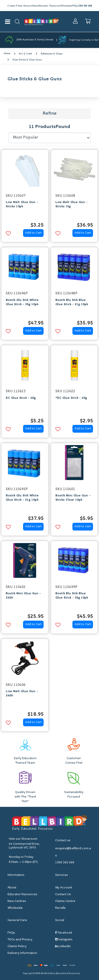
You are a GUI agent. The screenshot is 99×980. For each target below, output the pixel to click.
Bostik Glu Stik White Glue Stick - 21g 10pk (22, 498)
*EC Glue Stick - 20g (71, 398)
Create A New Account (20, 6)
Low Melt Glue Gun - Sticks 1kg (71, 204)
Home (7, 54)
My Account (64, 888)
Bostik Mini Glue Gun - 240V (23, 596)
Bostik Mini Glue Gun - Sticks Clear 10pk (73, 498)
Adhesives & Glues (52, 54)
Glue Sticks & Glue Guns (27, 60)
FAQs (75, 6)
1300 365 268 (85, 6)
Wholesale (66, 6)
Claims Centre (65, 901)
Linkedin (63, 946)
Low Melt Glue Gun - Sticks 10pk (22, 204)
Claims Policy (17, 946)
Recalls (60, 908)
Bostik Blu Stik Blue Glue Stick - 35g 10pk (72, 596)
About (35, 6)
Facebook (64, 933)
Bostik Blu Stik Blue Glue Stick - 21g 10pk (72, 302)
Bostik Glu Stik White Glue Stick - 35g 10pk (22, 302)
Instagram (64, 939)
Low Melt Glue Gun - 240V (22, 694)
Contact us (63, 840)
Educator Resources (49, 6)
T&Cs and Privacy (20, 940)
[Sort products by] (50, 138)
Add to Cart (33, 233)
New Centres (17, 901)
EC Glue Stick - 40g (21, 398)
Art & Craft (25, 54)
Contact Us (63, 894)
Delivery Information (22, 953)
